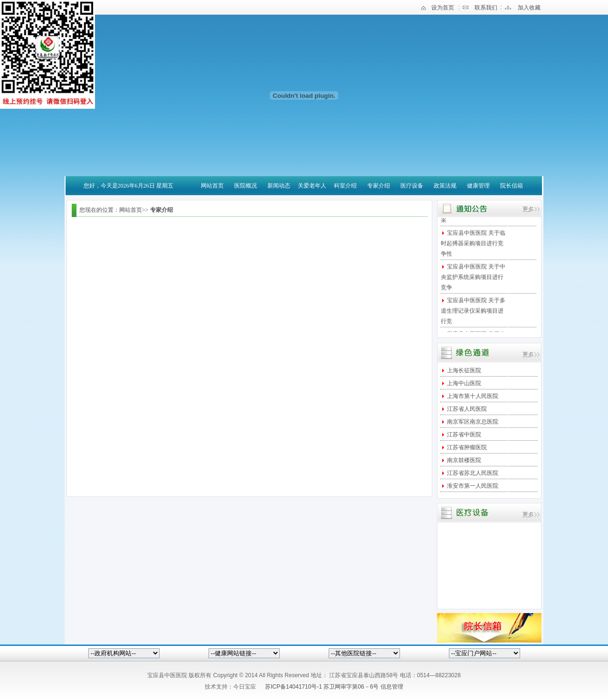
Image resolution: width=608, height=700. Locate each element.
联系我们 (486, 8)
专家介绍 (379, 186)
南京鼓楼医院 (463, 460)
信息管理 (392, 687)
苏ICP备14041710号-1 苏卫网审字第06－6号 (323, 687)
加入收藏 (529, 8)
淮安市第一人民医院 (472, 486)
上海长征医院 (463, 370)
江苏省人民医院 (466, 409)
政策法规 (445, 186)
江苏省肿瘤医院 (466, 447)
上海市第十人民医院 (472, 396)
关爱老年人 (312, 186)
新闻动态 (279, 186)
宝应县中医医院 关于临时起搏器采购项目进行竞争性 (473, 245)
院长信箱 (512, 186)
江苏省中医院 (463, 435)
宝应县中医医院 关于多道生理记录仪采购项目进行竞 (473, 312)
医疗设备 (412, 186)
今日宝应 (245, 687)
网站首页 (212, 186)
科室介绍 (345, 186)
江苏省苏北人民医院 (472, 473)
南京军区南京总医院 (472, 422)
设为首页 (443, 8)
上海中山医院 (463, 383)
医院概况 (246, 186)
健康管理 (478, 186)
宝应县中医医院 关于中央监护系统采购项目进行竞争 (473, 279)
